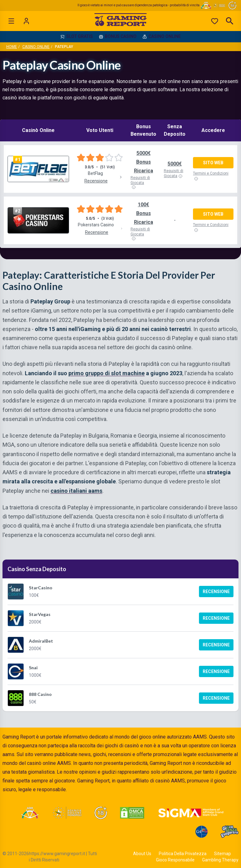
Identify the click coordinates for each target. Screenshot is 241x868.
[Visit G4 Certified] (201, 832)
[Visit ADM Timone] (30, 813)
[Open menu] (11, 21)
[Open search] (230, 21)
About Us (142, 854)
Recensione (216, 592)
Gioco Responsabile (175, 860)
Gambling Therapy (220, 860)
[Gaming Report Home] (121, 21)
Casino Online (36, 47)
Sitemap (222, 854)
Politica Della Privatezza (183, 854)
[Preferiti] (215, 21)
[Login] (26, 21)
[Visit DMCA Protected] (132, 813)
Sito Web (213, 163)
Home (12, 47)
